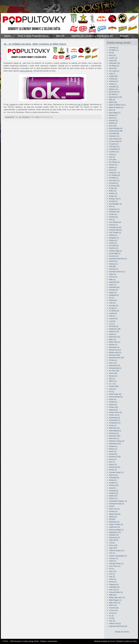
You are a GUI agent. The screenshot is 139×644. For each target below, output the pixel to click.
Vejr (112, 577)
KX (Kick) (114, 311)
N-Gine (113, 360)
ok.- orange (11, 104)
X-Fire (113, 613)
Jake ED (60, 36)
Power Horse (116, 412)
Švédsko (114, 535)
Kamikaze (114, 287)
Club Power (115, 139)
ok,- (20, 117)
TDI (112, 543)
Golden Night (116, 251)
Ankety (113, 79)
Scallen (113, 483)
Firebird (113, 217)
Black (113, 102)
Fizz (112, 219)
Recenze (114, 433)
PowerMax (115, 420)
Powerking (115, 418)
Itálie (112, 279)
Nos (112, 379)
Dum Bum (114, 180)
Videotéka (114, 587)
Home (7, 36)
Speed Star (115, 514)
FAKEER (114, 212)
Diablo (113, 167)
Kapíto (113, 293)
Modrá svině (115, 352)
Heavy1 (113, 264)
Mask (113, 334)
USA (113, 571)
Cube (113, 154)
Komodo (114, 306)
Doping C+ (115, 173)
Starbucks (114, 522)
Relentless (115, 444)
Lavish (113, 313)
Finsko (113, 214)
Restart (113, 446)
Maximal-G (115, 337)
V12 (112, 574)
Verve (113, 579)
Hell (112, 266)
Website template (101, 641)
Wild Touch (115, 603)
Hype (113, 274)
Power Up (114, 415)
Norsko (113, 376)
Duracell (114, 183)
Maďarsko (115, 329)
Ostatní (114, 386)
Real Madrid (115, 431)
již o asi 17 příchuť (82, 104)
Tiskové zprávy (117, 550)
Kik (112, 298)
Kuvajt (113, 308)
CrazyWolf (114, 149)
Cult (112, 157)
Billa (112, 100)
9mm (112, 55)
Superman (114, 527)
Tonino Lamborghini (118, 556)
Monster (115, 355)
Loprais (113, 318)
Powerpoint (115, 423)
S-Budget (114, 478)
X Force (114, 610)
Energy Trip (115, 199)
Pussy (113, 425)
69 (111, 53)
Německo (115, 365)
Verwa (113, 582)
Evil (112, 206)
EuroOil (113, 201)
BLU (112, 110)
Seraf (113, 488)
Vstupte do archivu (122, 632)
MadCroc (114, 332)
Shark (113, 496)
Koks (112, 303)
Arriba (113, 84)
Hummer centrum (117, 272)
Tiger (113, 548)
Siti (112, 506)
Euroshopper (115, 204)
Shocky (113, 498)
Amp (112, 74)
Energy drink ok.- (26, 71)
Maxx (113, 339)
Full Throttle (115, 232)
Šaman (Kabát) (116, 530)
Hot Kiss (114, 269)
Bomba (113, 115)
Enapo (113, 196)
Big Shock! (116, 97)
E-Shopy (114, 186)
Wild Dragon (115, 600)
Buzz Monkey (116, 128)
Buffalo (113, 123)
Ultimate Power (116, 564)
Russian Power (116, 472)
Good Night (115, 253)
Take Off (114, 540)
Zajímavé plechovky (118, 626)
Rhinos (113, 449)
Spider (113, 517)
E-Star (113, 188)
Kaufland (114, 295)
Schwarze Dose (117, 504)
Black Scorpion (116, 107)
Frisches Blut (116, 230)
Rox (112, 462)
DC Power (114, 162)
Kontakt (124, 36)
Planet (113, 405)
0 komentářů (9, 117)
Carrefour (114, 136)
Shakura (114, 493)
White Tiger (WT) (117, 597)
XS (112, 618)
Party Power (115, 394)
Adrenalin (115, 63)
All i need (114, 71)
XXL (112, 621)
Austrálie (114, 87)
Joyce (113, 285)
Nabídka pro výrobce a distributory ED (92, 36)
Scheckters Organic (118, 501)
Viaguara (114, 584)
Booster (113, 120)
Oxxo (113, 389)
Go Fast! (114, 246)
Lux (112, 324)
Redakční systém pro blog (126, 641)
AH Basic (114, 66)
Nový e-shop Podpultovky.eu (33, 36)
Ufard (113, 561)
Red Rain (114, 438)
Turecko (114, 558)
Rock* (113, 451)
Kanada (113, 290)
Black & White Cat (117, 105)
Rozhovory (115, 467)
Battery (114, 89)
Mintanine (114, 347)
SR (112, 519)
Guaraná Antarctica (118, 259)
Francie (113, 225)
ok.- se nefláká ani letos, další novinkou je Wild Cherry (35, 44)
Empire (113, 193)
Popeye (113, 410)
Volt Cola (114, 590)
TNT (112, 553)
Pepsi (113, 399)
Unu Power (115, 566)
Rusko (113, 470)
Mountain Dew (117, 358)
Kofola (113, 300)
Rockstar (115, 457)
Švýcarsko (26, 117)
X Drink (114, 608)
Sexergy (114, 491)
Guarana (114, 256)
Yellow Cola (115, 623)
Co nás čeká (115, 141)
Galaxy (113, 235)
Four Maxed (115, 222)
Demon (113, 165)
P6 (112, 392)
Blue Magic (115, 113)
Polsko (114, 407)
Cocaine (114, 144)
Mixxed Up (115, 350)
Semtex (114, 485)
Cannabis (114, 133)
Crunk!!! (114, 152)
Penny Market (116, 397)
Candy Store (116, 131)
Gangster (114, 238)
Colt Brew (114, 146)
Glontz (113, 243)
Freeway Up (115, 227)
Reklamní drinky (117, 441)
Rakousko (114, 428)
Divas (113, 170)
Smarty (113, 511)
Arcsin (113, 641)
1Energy (114, 47)
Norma (113, 373)
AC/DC (113, 58)
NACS (113, 363)
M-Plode (114, 326)
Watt (113, 595)
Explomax (114, 209)
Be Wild (113, 94)
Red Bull (115, 436)
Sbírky (113, 480)
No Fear (114, 371)
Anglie (113, 76)
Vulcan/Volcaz (116, 592)
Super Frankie (116, 524)
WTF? (113, 605)
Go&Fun (114, 248)
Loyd (112, 321)
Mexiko (113, 345)
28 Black (114, 50)
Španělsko (115, 532)
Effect (113, 191)
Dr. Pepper (115, 175)
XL (111, 616)
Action (113, 61)
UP (112, 569)
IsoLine (113, 277)
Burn (113, 126)
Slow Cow (114, 509)
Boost (113, 118)
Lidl (112, 316)
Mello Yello (115, 342)
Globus (113, 240)
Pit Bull (113, 402)
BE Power (114, 92)
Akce (113, 68)
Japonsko (114, 282)
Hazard (113, 261)
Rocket (113, 454)
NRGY (113, 381)
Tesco (113, 545)
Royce (113, 464)
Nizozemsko (115, 368)
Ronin (113, 459)
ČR (113, 160)
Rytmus (113, 475)
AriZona (114, 81)
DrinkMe (114, 178)
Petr (38, 117)
